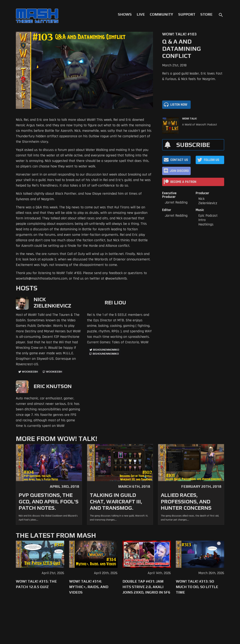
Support (187, 14)
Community (161, 14)
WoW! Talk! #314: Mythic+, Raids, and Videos (89, 587)
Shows (125, 14)
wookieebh (54, 372)
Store (206, 14)
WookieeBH (30, 372)
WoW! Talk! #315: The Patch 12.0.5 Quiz (36, 584)
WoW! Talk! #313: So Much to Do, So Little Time (197, 587)
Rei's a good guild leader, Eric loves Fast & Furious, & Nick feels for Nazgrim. (192, 76)
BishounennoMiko (106, 350)
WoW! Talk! (189, 119)
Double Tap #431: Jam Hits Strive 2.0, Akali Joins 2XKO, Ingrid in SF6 (146, 587)
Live (141, 14)
